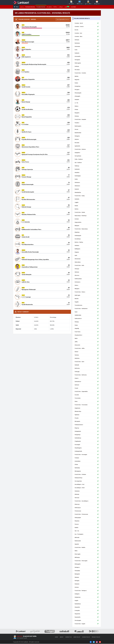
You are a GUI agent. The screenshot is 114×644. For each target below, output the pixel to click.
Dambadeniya (87, 438)
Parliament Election (32, 7)
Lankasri (26, 642)
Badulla (87, 528)
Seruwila (87, 395)
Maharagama (87, 63)
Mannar (87, 352)
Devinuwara (87, 282)
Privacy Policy (96, 637)
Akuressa (87, 276)
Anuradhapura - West (87, 488)
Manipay (87, 322)
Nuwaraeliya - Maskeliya (87, 216)
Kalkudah (87, 365)
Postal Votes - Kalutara (87, 150)
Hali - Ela (87, 531)
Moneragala (87, 554)
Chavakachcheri (87, 335)
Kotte (87, 50)
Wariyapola (87, 422)
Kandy (87, 179)
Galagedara (87, 153)
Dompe (87, 110)
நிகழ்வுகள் (97, 2)
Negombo (87, 80)
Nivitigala (87, 581)
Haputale (87, 544)
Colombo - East (87, 33)
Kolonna (87, 587)
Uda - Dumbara (87, 163)
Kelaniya (87, 116)
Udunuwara (87, 186)
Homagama (87, 60)
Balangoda (87, 574)
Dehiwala (87, 40)
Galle (87, 256)
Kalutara (87, 140)
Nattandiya (87, 468)
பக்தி (72, 7)
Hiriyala (87, 418)
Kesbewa (87, 67)
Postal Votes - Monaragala (87, 561)
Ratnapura (87, 568)
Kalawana (87, 584)
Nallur (87, 339)
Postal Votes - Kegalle (87, 624)
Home (57, 637)
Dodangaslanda (87, 451)
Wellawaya (87, 558)
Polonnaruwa (87, 511)
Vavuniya (87, 355)
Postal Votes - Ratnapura (87, 591)
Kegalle (87, 601)
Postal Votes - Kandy (87, 196)
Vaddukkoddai (87, 315)
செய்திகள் (71, 2)
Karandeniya (87, 239)
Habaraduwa (87, 262)
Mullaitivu (87, 359)
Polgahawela (87, 441)
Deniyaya (87, 269)
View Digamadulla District (63, 20)
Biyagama (87, 113)
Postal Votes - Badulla (87, 548)
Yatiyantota (87, 614)
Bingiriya (87, 428)
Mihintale (87, 495)
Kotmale (87, 219)
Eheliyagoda (87, 564)
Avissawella (87, 57)
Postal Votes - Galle (87, 266)
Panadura (87, 123)
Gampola (87, 189)
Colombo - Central (87, 27)
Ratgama (87, 252)
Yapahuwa (87, 415)
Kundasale (87, 169)
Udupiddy (87, 329)
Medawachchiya (87, 478)
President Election (44, 7)
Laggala (87, 203)
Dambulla (87, 199)
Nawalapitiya (87, 193)
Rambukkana (87, 604)
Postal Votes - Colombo (87, 73)
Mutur (87, 402)
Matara (87, 286)
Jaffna (87, 342)
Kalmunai (87, 385)
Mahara (87, 106)
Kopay (87, 325)
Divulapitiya (87, 86)
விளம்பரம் (80, 2)
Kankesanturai (87, 319)
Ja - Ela (87, 103)
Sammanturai (87, 382)
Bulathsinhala (87, 133)
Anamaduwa (87, 461)
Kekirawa (87, 498)
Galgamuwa (87, 408)
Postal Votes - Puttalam (87, 475)
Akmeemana (87, 259)
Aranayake (87, 611)
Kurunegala (87, 445)
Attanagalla (87, 96)
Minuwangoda (87, 93)
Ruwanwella (87, 617)
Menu (17, 7)
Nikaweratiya (87, 412)
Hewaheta (87, 173)
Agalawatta (87, 146)
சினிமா (59, 7)
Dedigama (87, 594)
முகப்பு (23, 7)
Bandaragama (87, 126)
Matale (87, 206)
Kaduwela (87, 53)
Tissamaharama (87, 305)
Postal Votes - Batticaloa (87, 375)
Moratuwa (87, 70)
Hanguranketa (87, 223)
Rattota (87, 209)
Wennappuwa (87, 471)
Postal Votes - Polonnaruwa (87, 514)
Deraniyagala (87, 621)
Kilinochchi (87, 345)
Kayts (87, 312)
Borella (87, 30)
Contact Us (68, 637)
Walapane (87, 226)
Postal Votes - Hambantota (87, 309)
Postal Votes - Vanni (87, 362)
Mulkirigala (87, 295)
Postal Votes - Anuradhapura (87, 501)
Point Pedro (87, 332)
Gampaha (87, 100)
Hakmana (87, 272)
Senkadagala (87, 176)
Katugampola (87, 432)
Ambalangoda (87, 236)
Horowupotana (87, 481)
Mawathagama (87, 448)
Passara (87, 524)
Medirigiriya (87, 508)
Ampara (87, 378)
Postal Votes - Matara (87, 292)
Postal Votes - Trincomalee (87, 405)
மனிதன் (65, 7)
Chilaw (87, 465)
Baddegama (87, 249)
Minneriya (87, 505)
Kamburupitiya (87, 279)
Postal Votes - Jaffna (87, 349)
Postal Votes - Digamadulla (87, 392)
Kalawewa (87, 491)
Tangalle (87, 302)
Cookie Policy (86, 637)
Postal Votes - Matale (87, 213)
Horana (87, 130)
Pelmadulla (87, 571)
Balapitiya (87, 232)
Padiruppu (87, 372)
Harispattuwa (87, 156)
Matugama (87, 136)
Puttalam (87, 458)
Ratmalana (87, 43)
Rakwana (87, 578)
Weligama (87, 289)
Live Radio (79, 7)
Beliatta (87, 299)
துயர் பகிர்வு (88, 2)
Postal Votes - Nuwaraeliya (87, 229)
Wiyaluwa (87, 521)
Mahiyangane (87, 518)
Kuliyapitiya (87, 435)
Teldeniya (87, 166)
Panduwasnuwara (87, 425)
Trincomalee (87, 398)
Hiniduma (87, 246)
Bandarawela (87, 541)
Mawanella (87, 607)
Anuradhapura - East (87, 485)
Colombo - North (87, 23)
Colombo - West (87, 37)
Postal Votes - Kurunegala (87, 455)
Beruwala (87, 143)
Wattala (87, 77)
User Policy (77, 637)
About (62, 637)
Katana (87, 83)
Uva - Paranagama (87, 534)
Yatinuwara (87, 183)
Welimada (87, 538)
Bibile (87, 551)
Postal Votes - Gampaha (87, 120)
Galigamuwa (87, 597)
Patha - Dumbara (87, 159)
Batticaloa (87, 368)
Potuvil (87, 388)
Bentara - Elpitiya (87, 242)
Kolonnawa (87, 47)
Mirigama (87, 90)
